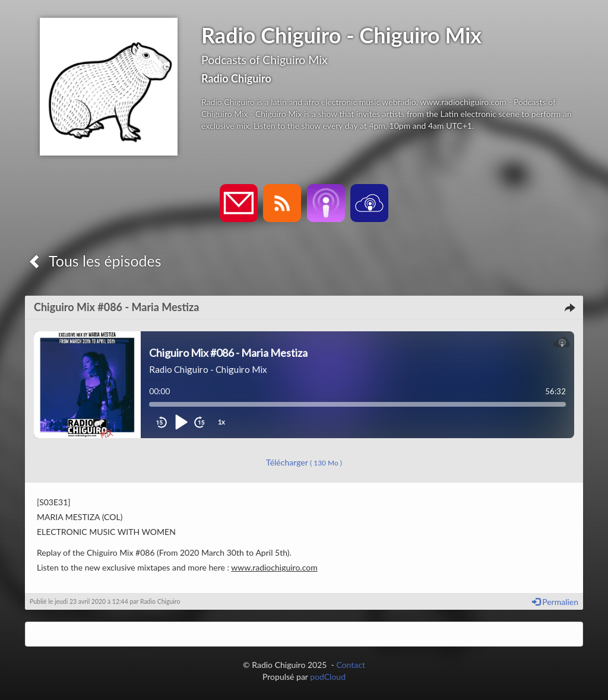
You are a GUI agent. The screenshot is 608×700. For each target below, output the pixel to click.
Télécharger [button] (304, 462)
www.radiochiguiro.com (274, 567)
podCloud (328, 677)
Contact (351, 665)
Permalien (555, 602)
